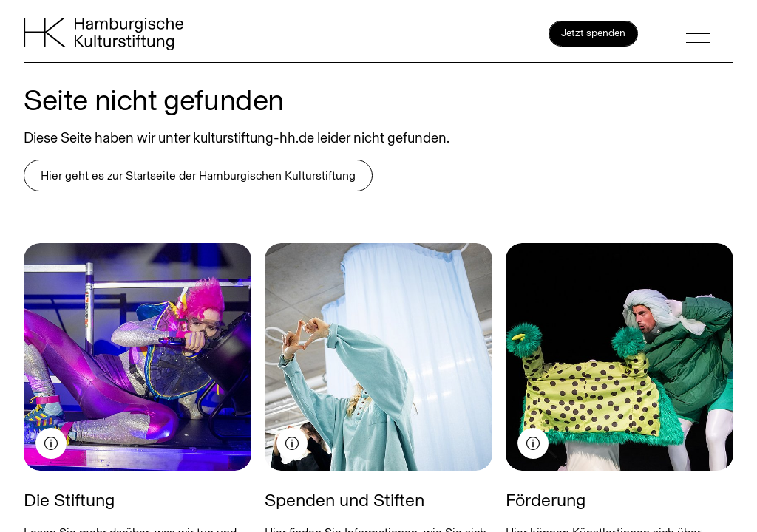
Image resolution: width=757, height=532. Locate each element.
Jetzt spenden (593, 33)
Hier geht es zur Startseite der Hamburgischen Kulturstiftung (198, 175)
